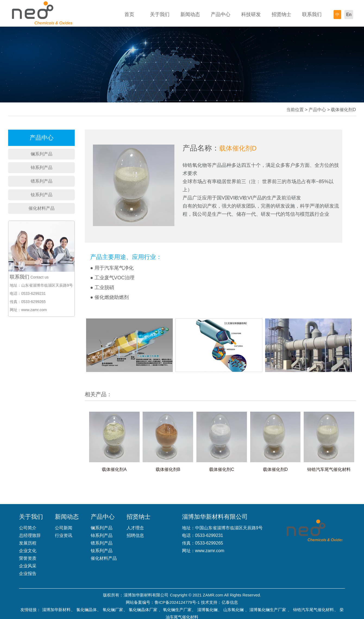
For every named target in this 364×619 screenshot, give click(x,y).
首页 (129, 14)
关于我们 (160, 14)
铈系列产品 (42, 168)
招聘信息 (135, 535)
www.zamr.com (210, 551)
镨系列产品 (42, 181)
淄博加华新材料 (56, 610)
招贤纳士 (281, 14)
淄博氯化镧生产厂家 (268, 610)
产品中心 (221, 14)
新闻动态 (190, 14)
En (349, 15)
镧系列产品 (42, 154)
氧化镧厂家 (113, 610)
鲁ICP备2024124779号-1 (177, 602)
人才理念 (135, 528)
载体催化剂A (114, 469)
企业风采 (28, 566)
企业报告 (28, 573)
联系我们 (312, 14)
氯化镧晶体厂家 (143, 610)
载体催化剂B (168, 469)
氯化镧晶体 (87, 610)
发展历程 (28, 543)
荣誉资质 (28, 558)
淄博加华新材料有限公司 (146, 595)
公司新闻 (64, 528)
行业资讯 (64, 535)
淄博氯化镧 (207, 610)
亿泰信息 (230, 602)
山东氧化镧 (233, 610)
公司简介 (28, 528)
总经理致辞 (30, 535)
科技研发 (251, 14)
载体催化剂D (275, 469)
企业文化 (28, 551)
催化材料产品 (42, 208)
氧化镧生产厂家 (177, 610)
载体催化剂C (222, 469)
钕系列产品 (42, 195)
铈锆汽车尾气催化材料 (329, 469)
